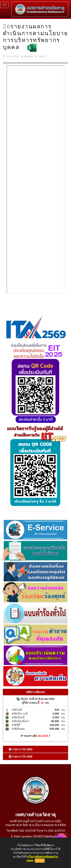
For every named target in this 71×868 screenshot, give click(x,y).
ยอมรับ (40, 861)
